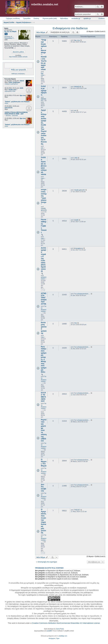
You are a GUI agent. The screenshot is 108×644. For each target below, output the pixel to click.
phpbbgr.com (63, 636)
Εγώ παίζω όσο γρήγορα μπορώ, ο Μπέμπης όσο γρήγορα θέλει (44, 359)
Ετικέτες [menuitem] (36, 18)
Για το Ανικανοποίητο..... (44, 310)
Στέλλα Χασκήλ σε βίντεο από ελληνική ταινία (44, 166)
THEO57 (77, 510)
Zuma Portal (60, 629)
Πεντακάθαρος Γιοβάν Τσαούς (44, 226)
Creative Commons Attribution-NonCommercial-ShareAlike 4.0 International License (66, 623)
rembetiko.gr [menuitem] (76, 18)
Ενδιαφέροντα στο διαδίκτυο (70, 28)
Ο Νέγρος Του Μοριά (44, 463)
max (42, 178)
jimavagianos (78, 248)
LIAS (76, 158)
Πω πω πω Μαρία (10, 31)
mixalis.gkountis (44, 209)
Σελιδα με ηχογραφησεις (44, 91)
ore (42, 148)
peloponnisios (44, 278)
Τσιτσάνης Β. (8, 37)
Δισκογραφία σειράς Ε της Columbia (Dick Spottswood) (44, 259)
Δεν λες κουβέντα (44, 488)
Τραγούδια (27, 18)
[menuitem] (52, 639)
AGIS (21, 88)
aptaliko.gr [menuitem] (87, 18)
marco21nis (9, 108)
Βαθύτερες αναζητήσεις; (18, 74)
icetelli (76, 220)
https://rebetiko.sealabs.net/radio (18, 57)
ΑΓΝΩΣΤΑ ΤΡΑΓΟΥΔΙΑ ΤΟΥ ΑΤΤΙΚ (44, 299)
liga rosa (23, 95)
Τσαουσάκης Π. (9, 38)
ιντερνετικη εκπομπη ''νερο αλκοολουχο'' (44, 197)
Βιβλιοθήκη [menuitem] (64, 18)
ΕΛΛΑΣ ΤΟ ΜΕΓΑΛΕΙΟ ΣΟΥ (43, 397)
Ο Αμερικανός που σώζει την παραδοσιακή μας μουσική (44, 521)
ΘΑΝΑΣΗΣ (78, 87)
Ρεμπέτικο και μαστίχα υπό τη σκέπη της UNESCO (44, 430)
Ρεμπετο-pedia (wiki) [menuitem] (50, 18)
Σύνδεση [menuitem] (102, 18)
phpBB (49, 631)
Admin (22, 81)
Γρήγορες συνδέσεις (13, 18)
